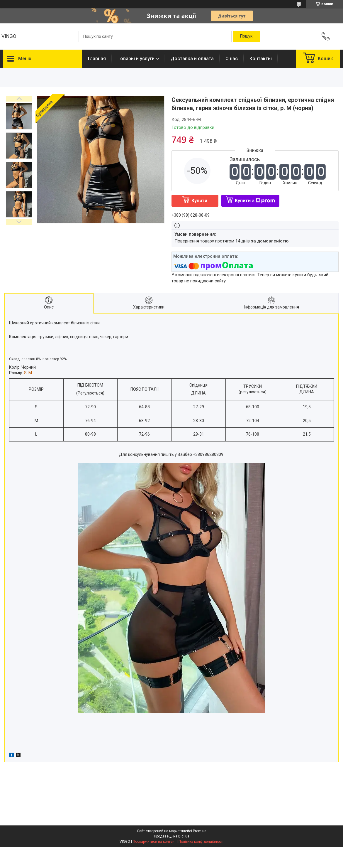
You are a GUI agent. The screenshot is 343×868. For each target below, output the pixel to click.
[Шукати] (246, 36)
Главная (97, 59)
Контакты (261, 59)
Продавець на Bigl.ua (172, 836)
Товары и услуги (136, 59)
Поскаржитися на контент (154, 842)
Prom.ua (200, 831)
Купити (199, 201)
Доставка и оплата (192, 59)
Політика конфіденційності (201, 842)
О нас (232, 59)
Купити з (255, 201)
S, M (28, 373)
